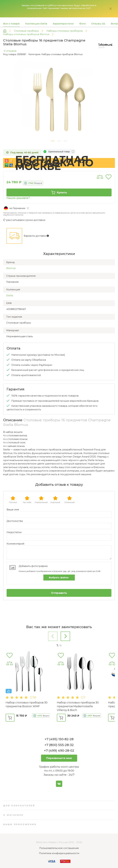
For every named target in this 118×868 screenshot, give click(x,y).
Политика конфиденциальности (59, 853)
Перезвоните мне (59, 758)
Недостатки (14, 532)
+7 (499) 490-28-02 (59, 751)
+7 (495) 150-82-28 (59, 739)
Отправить (59, 593)
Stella (10, 295)
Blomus (11, 268)
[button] (53, 141)
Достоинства (15, 521)
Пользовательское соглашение (59, 848)
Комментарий (15, 544)
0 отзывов (10, 51)
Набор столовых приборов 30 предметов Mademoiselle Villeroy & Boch (78, 706)
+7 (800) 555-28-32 (59, 745)
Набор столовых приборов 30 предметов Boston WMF (27, 704)
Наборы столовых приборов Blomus (62, 54)
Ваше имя (13, 509)
